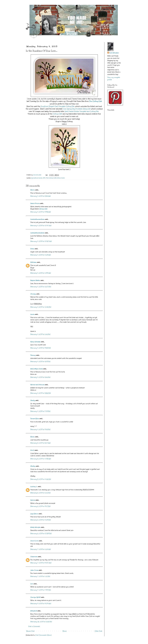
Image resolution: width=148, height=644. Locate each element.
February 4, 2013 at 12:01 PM (41, 287)
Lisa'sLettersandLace (37, 219)
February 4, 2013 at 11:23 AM (41, 255)
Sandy (33, 400)
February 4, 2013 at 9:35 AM (41, 212)
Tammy (33, 355)
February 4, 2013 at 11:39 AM (41, 273)
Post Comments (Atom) (44, 635)
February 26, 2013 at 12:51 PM (41, 622)
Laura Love (34, 541)
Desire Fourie (35, 203)
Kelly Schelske (35, 342)
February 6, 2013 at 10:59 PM (41, 534)
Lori (32, 584)
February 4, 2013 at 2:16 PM (40, 334)
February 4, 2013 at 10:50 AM (41, 241)
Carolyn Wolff (35, 597)
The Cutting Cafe (96, 101)
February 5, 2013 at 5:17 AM (40, 443)
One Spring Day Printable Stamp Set (77, 109)
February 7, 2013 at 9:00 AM (41, 563)
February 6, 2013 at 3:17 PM (40, 506)
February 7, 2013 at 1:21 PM (40, 576)
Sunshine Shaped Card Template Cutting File (57, 106)
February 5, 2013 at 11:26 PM (41, 479)
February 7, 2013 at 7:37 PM (41, 590)
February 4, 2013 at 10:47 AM (41, 226)
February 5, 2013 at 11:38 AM (41, 459)
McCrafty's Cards (37, 369)
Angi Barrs (34, 514)
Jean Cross (34, 570)
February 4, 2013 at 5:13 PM (40, 362)
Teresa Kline (35, 419)
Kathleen (33, 262)
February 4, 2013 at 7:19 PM (40, 411)
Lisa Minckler (114, 53)
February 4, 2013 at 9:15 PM (40, 429)
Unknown (34, 557)
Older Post (98, 631)
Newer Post (30, 631)
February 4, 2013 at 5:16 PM (40, 377)
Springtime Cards (36, 178)
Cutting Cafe (57, 114)
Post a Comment (34, 626)
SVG (44, 178)
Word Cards (61, 178)
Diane (32, 249)
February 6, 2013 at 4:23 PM (41, 520)
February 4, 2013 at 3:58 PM (41, 348)
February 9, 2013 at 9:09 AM (41, 604)
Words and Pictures (37, 385)
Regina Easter (35, 280)
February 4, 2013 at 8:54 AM (41, 196)
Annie (32, 314)
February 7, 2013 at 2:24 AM (41, 549)
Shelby (33, 466)
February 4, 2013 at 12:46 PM (41, 307)
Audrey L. (34, 487)
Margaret (34, 611)
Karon (33, 190)
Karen (33, 437)
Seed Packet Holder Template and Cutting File (82, 111)
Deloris (33, 500)
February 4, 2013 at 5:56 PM (41, 393)
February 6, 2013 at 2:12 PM (40, 493)
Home (65, 631)
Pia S (32, 450)
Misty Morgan (35, 527)
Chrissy (33, 294)
